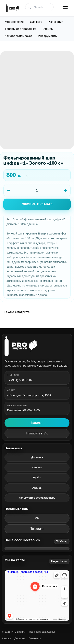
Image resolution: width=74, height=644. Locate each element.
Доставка (37, 457)
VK (37, 518)
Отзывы (48, 29)
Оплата (37, 467)
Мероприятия (14, 22)
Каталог (37, 423)
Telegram (37, 529)
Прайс (37, 478)
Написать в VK (37, 433)
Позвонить (35, 638)
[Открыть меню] (65, 8)
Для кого (36, 22)
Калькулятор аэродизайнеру (37, 498)
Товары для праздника (20, 29)
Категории (56, 22)
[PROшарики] (37, 346)
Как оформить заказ (18, 36)
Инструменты (48, 36)
